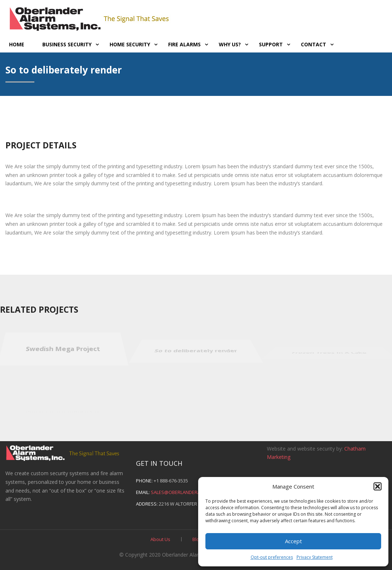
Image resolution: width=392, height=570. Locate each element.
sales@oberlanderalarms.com (189, 492)
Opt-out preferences (272, 557)
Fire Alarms (184, 44)
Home (17, 44)
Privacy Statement (315, 557)
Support (271, 44)
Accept (293, 541)
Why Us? (230, 44)
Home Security (130, 44)
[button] (378, 486)
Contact (314, 44)
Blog (197, 539)
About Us (160, 539)
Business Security (67, 44)
